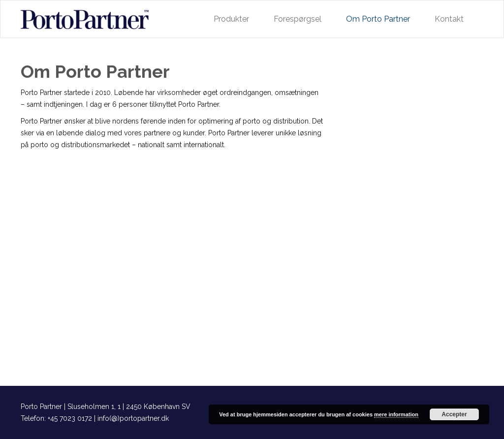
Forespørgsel (298, 19)
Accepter (454, 414)
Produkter (231, 19)
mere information (396, 414)
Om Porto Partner (378, 19)
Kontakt (449, 19)
